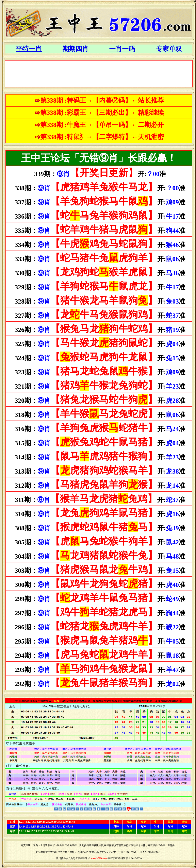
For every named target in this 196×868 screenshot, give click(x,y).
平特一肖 (29, 49)
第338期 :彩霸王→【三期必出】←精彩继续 (102, 113)
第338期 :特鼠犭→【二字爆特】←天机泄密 (102, 137)
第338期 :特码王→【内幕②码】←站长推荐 (102, 100)
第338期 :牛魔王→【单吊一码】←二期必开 (102, 125)
